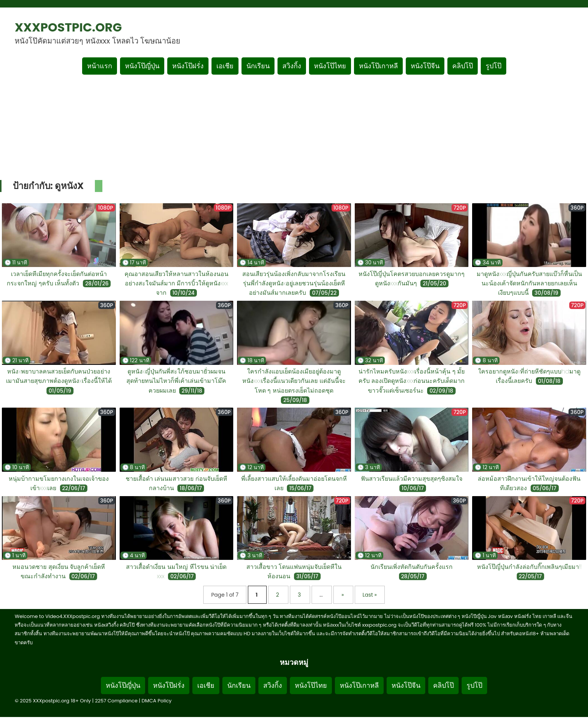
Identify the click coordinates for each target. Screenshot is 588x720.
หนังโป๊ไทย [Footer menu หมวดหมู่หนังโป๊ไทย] (311, 685)
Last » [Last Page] (370, 595)
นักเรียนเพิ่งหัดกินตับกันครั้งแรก (412, 567)
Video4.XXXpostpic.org (73, 616)
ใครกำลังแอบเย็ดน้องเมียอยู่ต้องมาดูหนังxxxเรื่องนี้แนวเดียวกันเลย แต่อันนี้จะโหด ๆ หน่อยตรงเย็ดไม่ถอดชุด (294, 381)
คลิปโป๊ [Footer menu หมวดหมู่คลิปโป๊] (443, 685)
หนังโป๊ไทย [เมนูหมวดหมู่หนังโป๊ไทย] (330, 66)
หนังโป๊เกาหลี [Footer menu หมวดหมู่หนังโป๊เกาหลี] (359, 685)
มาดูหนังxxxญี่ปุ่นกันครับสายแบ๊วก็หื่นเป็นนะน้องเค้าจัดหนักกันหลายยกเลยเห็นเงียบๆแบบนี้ (529, 283)
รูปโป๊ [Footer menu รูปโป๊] (474, 685)
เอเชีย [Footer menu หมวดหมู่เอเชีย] (206, 685)
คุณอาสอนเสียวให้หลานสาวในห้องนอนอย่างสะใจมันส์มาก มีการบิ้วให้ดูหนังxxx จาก (176, 283)
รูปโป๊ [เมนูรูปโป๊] (493, 66)
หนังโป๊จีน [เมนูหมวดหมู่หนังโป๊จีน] (425, 66)
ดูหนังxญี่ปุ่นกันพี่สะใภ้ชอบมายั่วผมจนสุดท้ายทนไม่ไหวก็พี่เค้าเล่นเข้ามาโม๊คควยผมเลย (176, 381)
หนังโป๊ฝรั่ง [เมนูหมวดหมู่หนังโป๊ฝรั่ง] (188, 66)
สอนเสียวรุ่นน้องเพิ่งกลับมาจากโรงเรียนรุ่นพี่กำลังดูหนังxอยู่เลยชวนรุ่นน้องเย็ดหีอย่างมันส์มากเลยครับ (294, 283)
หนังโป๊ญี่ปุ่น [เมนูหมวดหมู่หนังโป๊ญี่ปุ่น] (142, 66)
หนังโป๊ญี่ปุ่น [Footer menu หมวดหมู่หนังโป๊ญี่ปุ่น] (123, 685)
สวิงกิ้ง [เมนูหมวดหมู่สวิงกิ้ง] (292, 66)
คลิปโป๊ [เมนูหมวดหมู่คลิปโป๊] (463, 66)
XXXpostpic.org (68, 27)
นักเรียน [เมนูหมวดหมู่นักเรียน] (258, 66)
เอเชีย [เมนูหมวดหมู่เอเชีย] (225, 66)
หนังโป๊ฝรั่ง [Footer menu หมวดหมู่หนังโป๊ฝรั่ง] (169, 685)
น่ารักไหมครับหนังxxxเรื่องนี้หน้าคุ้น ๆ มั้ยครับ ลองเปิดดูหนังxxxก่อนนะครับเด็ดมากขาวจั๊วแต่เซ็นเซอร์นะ (412, 381)
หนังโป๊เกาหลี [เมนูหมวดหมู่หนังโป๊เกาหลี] (378, 66)
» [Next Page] (343, 595)
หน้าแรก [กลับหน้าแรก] (100, 66)
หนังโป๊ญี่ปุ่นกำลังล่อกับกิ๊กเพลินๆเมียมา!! (529, 567)
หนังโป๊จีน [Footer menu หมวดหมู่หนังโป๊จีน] (406, 685)
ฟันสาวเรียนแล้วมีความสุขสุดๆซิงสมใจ (412, 479)
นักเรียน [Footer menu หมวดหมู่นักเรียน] (239, 685)
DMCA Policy (157, 701)
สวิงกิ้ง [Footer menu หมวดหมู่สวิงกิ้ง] (273, 685)
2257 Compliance (116, 701)
